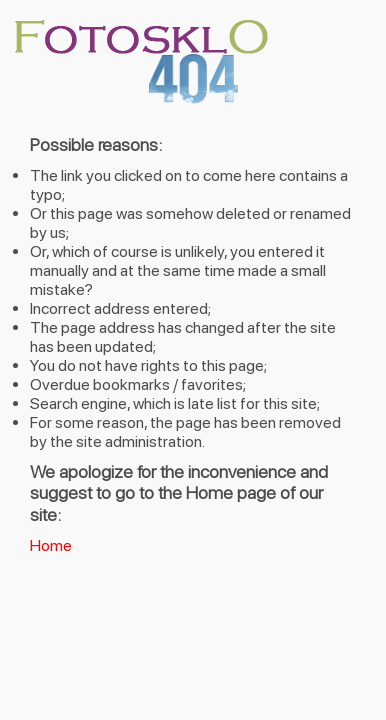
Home (51, 545)
